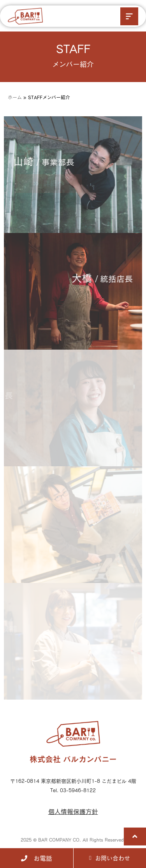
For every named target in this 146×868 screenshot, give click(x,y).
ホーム (15, 97)
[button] (129, 16)
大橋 (108, 278)
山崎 (38, 161)
